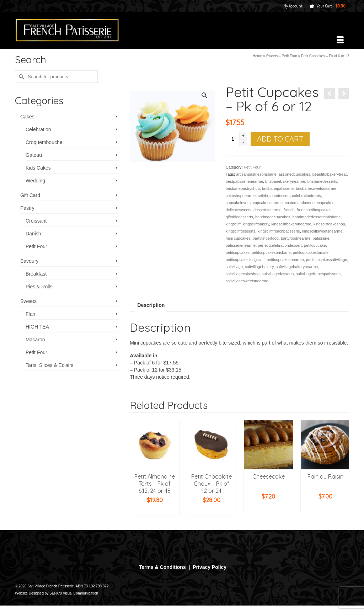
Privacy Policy (210, 567)
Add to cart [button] (155, 511)
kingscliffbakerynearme (291, 224)
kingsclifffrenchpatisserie (279, 231)
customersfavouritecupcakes (309, 203)
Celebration (38, 129)
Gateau (34, 155)
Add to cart (280, 139)
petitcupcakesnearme (285, 260)
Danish (33, 234)
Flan (30, 314)
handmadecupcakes (273, 217)
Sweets (28, 301)
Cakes (27, 117)
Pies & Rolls (39, 287)
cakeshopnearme (241, 196)
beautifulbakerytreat (330, 174)
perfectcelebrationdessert (280, 245)
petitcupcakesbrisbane (271, 252)
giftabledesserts (239, 217)
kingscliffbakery (256, 224)
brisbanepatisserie (278, 188)
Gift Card (30, 195)
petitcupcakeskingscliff (245, 260)
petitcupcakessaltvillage (327, 260)
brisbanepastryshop (243, 188)
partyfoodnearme (296, 238)
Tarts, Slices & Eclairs (50, 365)
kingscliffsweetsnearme (322, 231)
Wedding (35, 181)
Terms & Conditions (162, 567)
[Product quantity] (233, 139)
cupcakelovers (238, 203)
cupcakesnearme (268, 203)
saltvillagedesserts (278, 274)
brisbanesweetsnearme (316, 188)
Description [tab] (151, 305)
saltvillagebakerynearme (297, 267)
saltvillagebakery (259, 267)
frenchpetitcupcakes (314, 210)
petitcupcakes (238, 252)
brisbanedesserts (322, 181)
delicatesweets (239, 210)
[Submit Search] (20, 77)
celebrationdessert (274, 196)
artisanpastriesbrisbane (256, 174)
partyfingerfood (266, 238)
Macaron (35, 340)
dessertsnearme (267, 210)
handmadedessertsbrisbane (317, 217)
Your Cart (328, 6)
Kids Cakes (38, 168)
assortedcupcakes (295, 174)
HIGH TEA (37, 327)
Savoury (29, 261)
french (289, 210)
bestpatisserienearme (244, 181)
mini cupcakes (238, 238)
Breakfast (36, 274)
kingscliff (233, 224)
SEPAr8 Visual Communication (74, 593)
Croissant (36, 221)
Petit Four (252, 167)
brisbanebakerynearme (285, 181)
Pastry (27, 208)
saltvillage (234, 267)
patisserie (321, 238)
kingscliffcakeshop (329, 224)
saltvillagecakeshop (243, 274)
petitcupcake (315, 245)
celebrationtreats (306, 196)
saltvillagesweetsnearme (247, 281)
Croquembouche (44, 142)
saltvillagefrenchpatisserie (318, 274)
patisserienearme (241, 245)
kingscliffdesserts (241, 231)
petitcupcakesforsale (311, 252)
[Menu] (340, 40)
